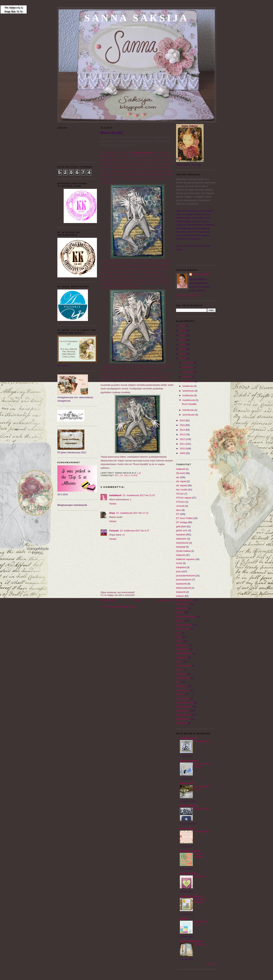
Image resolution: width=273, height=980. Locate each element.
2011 (183, 444)
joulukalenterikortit (186, 576)
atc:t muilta (182, 490)
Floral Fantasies (189, 761)
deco (179, 510)
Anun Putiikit (187, 829)
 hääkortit (181, 469)
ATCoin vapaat (184, 498)
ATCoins (180, 502)
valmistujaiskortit (185, 703)
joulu (178, 571)
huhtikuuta (188, 395)
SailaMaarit (115, 495)
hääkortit (181, 555)
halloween (181, 539)
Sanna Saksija (137, 18)
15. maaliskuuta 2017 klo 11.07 (139, 495)
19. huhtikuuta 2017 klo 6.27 (134, 531)
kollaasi (180, 596)
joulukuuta (188, 363)
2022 (183, 335)
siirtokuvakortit (184, 666)
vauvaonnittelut (184, 707)
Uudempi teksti (108, 600)
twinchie (180, 694)
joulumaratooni (184, 580)
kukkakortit (182, 608)
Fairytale (114, 531)
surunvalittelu (183, 678)
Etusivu (137, 600)
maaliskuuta (189, 400)
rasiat (179, 661)
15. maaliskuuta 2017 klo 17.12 (132, 513)
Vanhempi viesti (166, 600)
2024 (183, 326)
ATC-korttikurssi (202, 831)
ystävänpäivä (183, 719)
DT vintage (182, 522)
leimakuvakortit (184, 625)
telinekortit (181, 686)
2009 (183, 453)
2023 (183, 330)
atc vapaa (181, 481)
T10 (178, 682)
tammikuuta (189, 415)
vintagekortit (182, 711)
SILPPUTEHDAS (189, 806)
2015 (183, 425)
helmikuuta (188, 410)
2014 (183, 430)
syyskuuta (188, 372)
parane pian (182, 645)
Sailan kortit (186, 783)
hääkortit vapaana (185, 559)
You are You (200, 876)
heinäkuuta (189, 381)
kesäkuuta (188, 386)
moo (178, 633)
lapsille (180, 612)
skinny (179, 670)
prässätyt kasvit (184, 653)
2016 (183, 420)
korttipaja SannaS (190, 851)
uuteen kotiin (183, 698)
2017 (183, 358)
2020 (183, 344)
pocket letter (182, 649)
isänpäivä (181, 567)
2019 (183, 349)
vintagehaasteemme (143, 153)
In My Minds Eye (189, 874)
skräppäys (181, 674)
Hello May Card (201, 741)
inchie (179, 563)
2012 (183, 439)
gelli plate (131, 476)
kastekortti (181, 584)
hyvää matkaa (183, 551)
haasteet (181, 535)
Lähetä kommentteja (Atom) (121, 607)
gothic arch (182, 530)
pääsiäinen (182, 658)
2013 (183, 434)
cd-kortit (180, 506)
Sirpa (112, 513)
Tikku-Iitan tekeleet (190, 941)
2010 (183, 449)
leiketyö (180, 621)
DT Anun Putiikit (184, 518)
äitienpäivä (182, 723)
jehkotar (184, 919)
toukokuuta (189, 391)
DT (122, 476)
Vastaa (113, 504)
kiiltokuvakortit (183, 588)
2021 (183, 340)
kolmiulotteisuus (184, 600)
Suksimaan (199, 944)
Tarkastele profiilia (188, 296)
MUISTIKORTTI (202, 809)
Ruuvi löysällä (112, 133)
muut (179, 637)
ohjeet (179, 641)
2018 (183, 354)
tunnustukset (183, 690)
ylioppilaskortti (183, 715)
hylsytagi (181, 547)
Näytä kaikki (211, 964)
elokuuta (187, 377)
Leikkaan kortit (188, 738)
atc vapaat (181, 485)
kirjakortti (181, 592)
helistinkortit (182, 543)
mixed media (183, 629)
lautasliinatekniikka (186, 616)
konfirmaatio (182, 604)
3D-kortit (180, 473)
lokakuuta (188, 367)
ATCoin (180, 494)
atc (117, 476)
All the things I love (191, 896)
